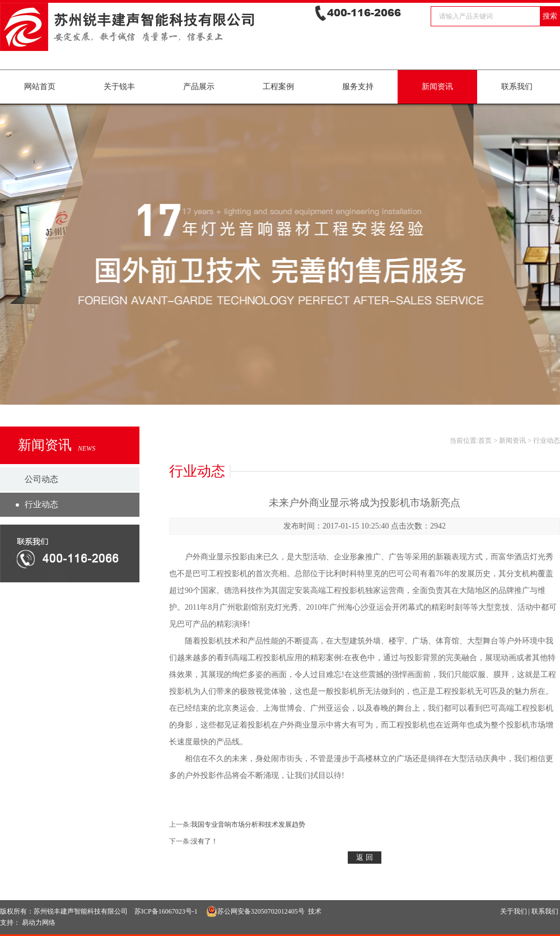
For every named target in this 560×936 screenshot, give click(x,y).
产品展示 (199, 87)
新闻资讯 (437, 87)
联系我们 (517, 87)
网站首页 (40, 87)
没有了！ (204, 841)
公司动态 (41, 479)
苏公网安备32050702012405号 (255, 911)
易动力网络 (39, 923)
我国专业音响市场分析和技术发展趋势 (248, 824)
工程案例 (278, 87)
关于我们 (514, 911)
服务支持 (358, 87)
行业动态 (41, 504)
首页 (485, 441)
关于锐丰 (119, 87)
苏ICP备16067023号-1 (166, 911)
